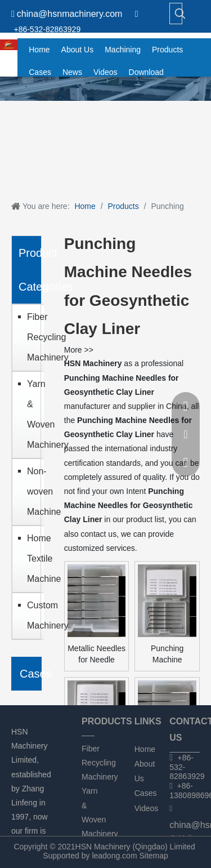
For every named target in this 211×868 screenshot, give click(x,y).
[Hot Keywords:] (180, 14)
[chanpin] (105, 89)
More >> (79, 350)
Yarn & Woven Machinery (33, 414)
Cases (146, 793)
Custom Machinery (33, 615)
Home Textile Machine (33, 558)
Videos (147, 808)
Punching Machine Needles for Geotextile (167, 655)
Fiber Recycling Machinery (33, 337)
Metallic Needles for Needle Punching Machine (96, 655)
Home (145, 749)
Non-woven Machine (33, 491)
